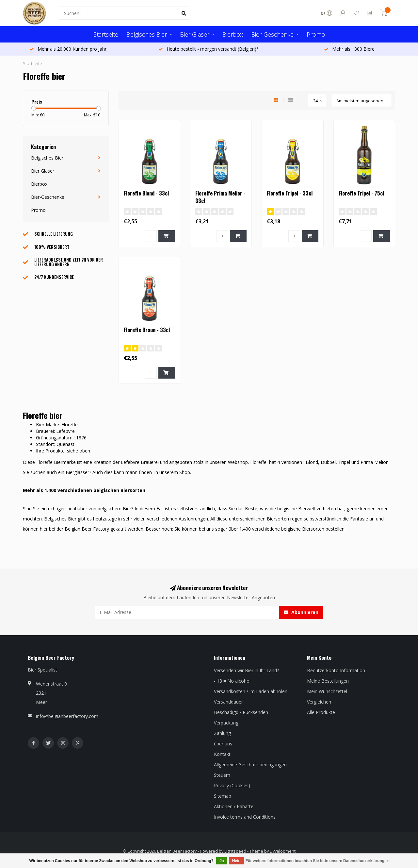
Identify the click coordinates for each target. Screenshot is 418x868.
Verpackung (226, 723)
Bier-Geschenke (272, 34)
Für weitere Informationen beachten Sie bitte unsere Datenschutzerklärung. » (317, 861)
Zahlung (222, 733)
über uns (223, 744)
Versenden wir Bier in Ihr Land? (246, 670)
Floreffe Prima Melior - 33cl (220, 197)
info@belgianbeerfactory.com (67, 716)
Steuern (222, 775)
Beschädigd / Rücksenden (241, 712)
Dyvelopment (283, 851)
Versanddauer (228, 702)
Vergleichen (319, 702)
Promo (316, 34)
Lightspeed (235, 851)
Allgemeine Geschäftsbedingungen (250, 765)
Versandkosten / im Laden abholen (251, 691)
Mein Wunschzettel (327, 691)
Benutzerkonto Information (336, 670)
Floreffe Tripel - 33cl (290, 193)
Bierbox (233, 34)
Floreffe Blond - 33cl (146, 193)
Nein (236, 861)
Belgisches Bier (147, 34)
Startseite (106, 34)
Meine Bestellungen (328, 681)
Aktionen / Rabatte (234, 806)
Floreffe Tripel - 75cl (361, 193)
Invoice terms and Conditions (245, 817)
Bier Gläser (195, 34)
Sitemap (223, 796)
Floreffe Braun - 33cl (147, 330)
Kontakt (222, 754)
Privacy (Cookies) (232, 785)
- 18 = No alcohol (232, 681)
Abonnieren (301, 612)
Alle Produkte (321, 712)
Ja (222, 861)
